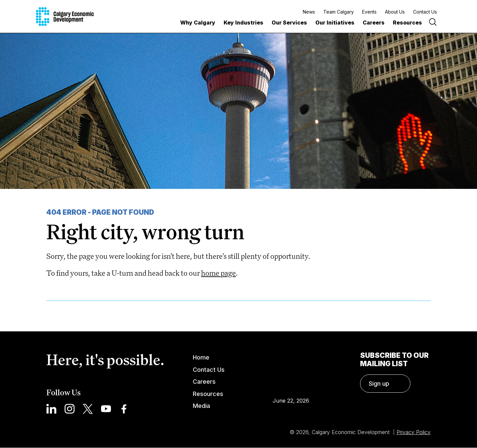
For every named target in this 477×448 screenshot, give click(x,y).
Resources (407, 23)
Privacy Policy (414, 432)
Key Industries (243, 23)
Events (369, 12)
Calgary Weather (291, 369)
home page (218, 273)
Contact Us (425, 12)
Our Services (289, 23)
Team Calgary (339, 12)
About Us (395, 12)
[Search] (433, 23)
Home (201, 357)
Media (201, 406)
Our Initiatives (335, 23)
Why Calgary (198, 23)
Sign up (379, 384)
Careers (374, 23)
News (309, 12)
